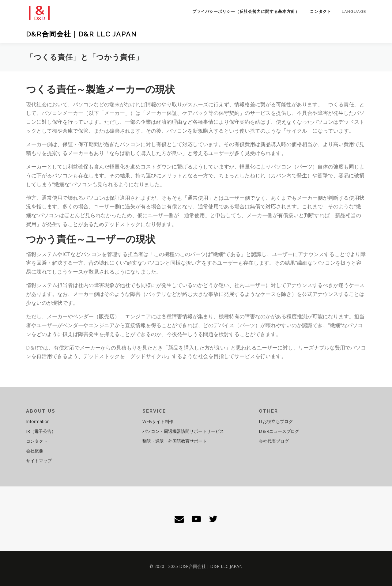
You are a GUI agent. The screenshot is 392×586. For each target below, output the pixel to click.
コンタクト (321, 11)
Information (38, 421)
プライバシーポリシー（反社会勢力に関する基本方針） (246, 11)
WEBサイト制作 (158, 421)
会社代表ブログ (274, 441)
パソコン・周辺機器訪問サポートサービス (183, 431)
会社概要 (35, 451)
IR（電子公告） (41, 431)
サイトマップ (39, 461)
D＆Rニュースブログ (279, 431)
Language (354, 11)
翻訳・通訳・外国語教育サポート (175, 441)
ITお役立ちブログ (276, 421)
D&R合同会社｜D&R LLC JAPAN (81, 34)
